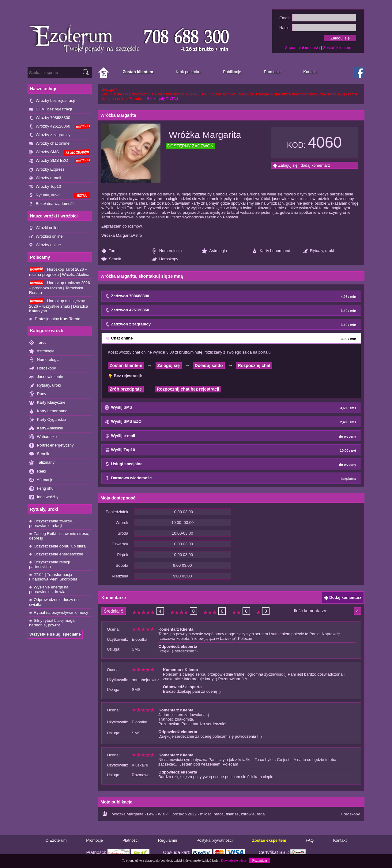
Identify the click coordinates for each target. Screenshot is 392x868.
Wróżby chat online (49, 144)
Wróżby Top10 (45, 187)
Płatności (131, 840)
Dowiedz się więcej (234, 860)
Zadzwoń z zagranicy (231, 325)
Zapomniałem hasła (302, 48)
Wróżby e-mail (45, 178)
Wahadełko (43, 437)
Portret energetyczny (51, 445)
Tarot (37, 343)
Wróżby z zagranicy (50, 135)
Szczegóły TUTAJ (162, 99)
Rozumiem (259, 860)
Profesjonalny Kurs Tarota (55, 319)
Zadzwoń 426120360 (231, 310)
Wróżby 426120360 (60, 126)
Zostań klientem (337, 48)
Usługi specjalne (231, 464)
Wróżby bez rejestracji (52, 101)
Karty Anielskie (46, 428)
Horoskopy (43, 368)
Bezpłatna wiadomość (52, 204)
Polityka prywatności (215, 840)
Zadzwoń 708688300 (231, 296)
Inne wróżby (44, 497)
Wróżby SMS (60, 152)
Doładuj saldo (209, 365)
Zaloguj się (169, 365)
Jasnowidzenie (46, 377)
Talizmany (42, 463)
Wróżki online (44, 228)
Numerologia (44, 360)
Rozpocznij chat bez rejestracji (188, 389)
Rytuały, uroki (60, 196)
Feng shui (42, 489)
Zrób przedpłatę (126, 389)
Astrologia (42, 351)
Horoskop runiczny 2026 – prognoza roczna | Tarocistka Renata (60, 287)
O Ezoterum (56, 840)
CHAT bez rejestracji (51, 109)
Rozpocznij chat (254, 365)
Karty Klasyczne (47, 403)
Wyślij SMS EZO (231, 422)
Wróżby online (45, 245)
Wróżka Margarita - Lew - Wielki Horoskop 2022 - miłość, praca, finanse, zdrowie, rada (188, 814)
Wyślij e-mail (231, 436)
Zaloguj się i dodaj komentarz (302, 165)
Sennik (39, 454)
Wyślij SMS (231, 408)
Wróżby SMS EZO (60, 161)
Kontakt (340, 840)
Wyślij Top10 (231, 450)
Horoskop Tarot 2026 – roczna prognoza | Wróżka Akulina (59, 272)
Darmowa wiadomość (231, 478)
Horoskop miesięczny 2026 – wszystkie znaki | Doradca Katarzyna (59, 306)
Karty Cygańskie (47, 420)
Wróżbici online (46, 237)
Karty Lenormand (48, 411)
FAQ (310, 840)
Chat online (231, 339)
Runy (38, 394)
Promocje (94, 840)
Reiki (38, 471)
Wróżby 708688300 (50, 118)
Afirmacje (41, 480)
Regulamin (168, 840)
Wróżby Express (47, 170)
